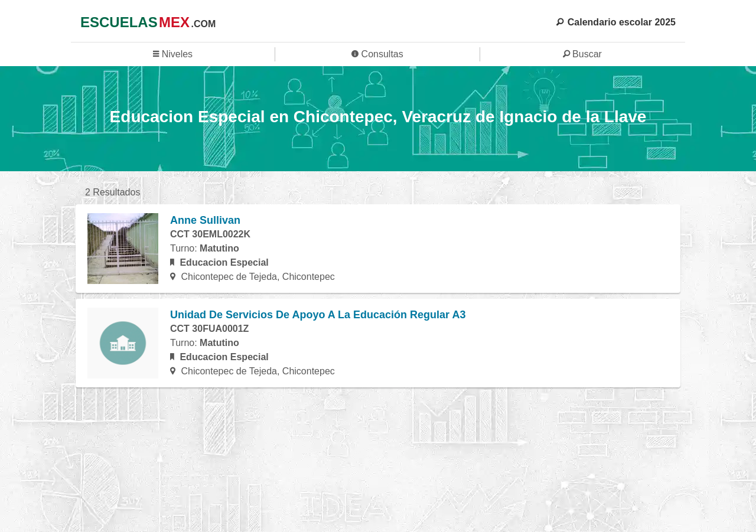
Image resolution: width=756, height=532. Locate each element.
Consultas (377, 54)
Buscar (582, 54)
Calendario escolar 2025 (616, 22)
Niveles (173, 54)
